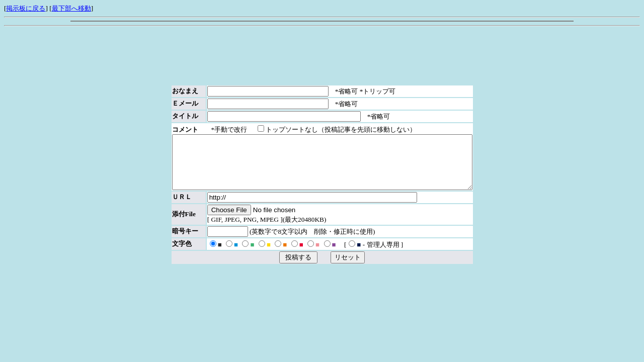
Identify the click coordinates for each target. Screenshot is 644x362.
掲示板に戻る (26, 8)
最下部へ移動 (71, 8)
